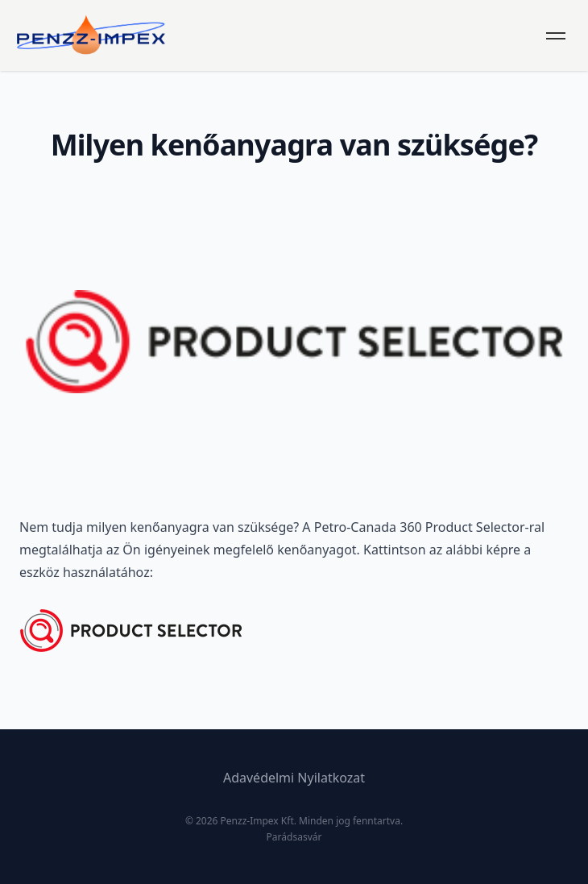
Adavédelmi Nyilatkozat (294, 778)
